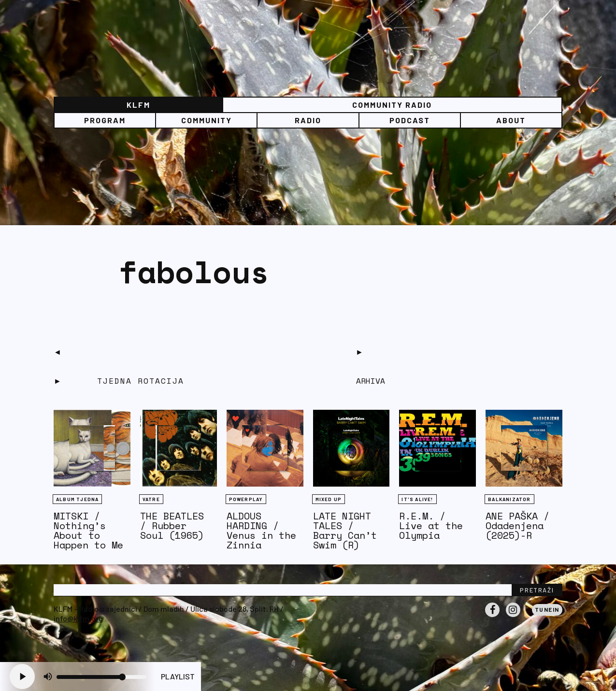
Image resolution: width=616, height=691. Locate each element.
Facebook (492, 617)
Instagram (513, 617)
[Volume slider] (101, 677)
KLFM (138, 105)
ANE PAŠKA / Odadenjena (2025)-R (517, 525)
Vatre (151, 499)
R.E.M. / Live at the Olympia (431, 525)
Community (207, 120)
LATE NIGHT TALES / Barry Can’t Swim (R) (345, 530)
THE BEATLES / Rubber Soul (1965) (172, 525)
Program (105, 120)
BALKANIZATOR (509, 499)
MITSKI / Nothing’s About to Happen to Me (88, 530)
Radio (308, 120)
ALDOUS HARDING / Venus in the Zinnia (261, 530)
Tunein (547, 609)
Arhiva (371, 381)
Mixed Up (329, 499)
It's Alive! (417, 499)
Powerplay (246, 499)
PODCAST (410, 120)
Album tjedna (77, 499)
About (511, 120)
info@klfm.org (78, 618)
